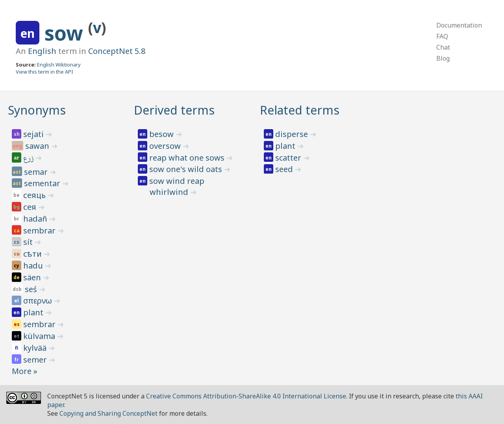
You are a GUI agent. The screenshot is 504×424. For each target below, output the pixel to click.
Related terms (300, 110)
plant (34, 312)
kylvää (36, 348)
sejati (34, 134)
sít (29, 242)
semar (37, 172)
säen (33, 277)
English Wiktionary (59, 65)
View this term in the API (44, 72)
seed (285, 169)
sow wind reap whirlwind (177, 186)
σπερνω (39, 301)
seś (32, 289)
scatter (289, 158)
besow (162, 134)
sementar (43, 183)
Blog (443, 58)
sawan (38, 146)
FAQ (442, 36)
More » (25, 371)
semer (36, 360)
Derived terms (174, 110)
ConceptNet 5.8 (117, 51)
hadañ (36, 219)
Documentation (459, 25)
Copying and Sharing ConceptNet (108, 413)
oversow (166, 146)
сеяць (35, 195)
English (42, 51)
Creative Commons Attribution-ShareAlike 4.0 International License (246, 396)
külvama (40, 336)
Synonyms (37, 110)
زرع (29, 159)
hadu (34, 266)
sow (66, 33)
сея (31, 207)
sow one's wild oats (187, 169)
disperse (293, 134)
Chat (443, 47)
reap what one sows (188, 158)
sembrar (40, 231)
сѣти (33, 254)
